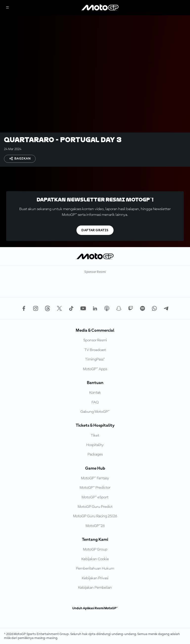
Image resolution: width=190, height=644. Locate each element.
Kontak (95, 393)
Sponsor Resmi (95, 340)
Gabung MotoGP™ (95, 412)
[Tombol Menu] (7, 8)
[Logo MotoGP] (100, 8)
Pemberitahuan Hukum (95, 569)
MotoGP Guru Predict (95, 507)
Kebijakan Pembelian (95, 588)
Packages (95, 454)
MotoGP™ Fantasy (95, 478)
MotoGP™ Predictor (95, 488)
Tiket (95, 436)
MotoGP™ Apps (95, 369)
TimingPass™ (95, 359)
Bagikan (20, 159)
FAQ (95, 402)
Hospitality (95, 445)
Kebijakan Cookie (95, 559)
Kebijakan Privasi (95, 578)
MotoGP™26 (95, 526)
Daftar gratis (95, 230)
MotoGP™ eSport (95, 497)
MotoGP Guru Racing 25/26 (95, 516)
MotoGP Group (95, 549)
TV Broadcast (95, 350)
